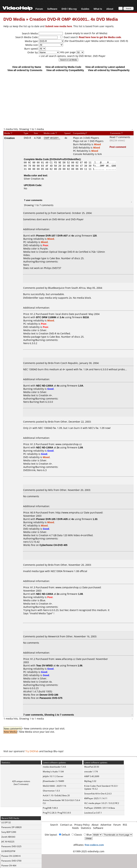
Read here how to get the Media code (100, 37)
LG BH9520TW (8, 851)
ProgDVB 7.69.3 (50, 808)
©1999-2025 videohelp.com (89, 851)
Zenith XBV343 (8, 837)
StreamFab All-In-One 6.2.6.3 (98, 794)
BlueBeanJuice (56, 288)
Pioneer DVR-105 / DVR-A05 (52, 519)
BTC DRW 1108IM (46, 317)
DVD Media (14, 19)
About (110, 9)
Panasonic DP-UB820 (11, 827)
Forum (39, 9)
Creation (10, 138)
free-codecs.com (94, 845)
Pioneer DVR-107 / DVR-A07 (52, 236)
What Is (98, 9)
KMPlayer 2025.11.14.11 (96, 798)
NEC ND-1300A (45, 386)
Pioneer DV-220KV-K (11, 856)
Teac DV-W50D (44, 665)
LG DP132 (6, 822)
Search (54, 825)
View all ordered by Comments (25, 70)
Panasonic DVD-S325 (11, 846)
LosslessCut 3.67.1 (93, 813)
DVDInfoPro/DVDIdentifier (65, 159)
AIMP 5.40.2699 (92, 776)
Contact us (66, 825)
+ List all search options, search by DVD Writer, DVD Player (72, 56)
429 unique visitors (21, 781)
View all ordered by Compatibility (65, 70)
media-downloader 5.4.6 (54, 767)
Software (52, 9)
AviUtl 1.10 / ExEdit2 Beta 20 (56, 795)
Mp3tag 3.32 (90, 781)
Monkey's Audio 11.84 (53, 772)
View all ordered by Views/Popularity (109, 70)
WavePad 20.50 (92, 767)
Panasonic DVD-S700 (11, 861)
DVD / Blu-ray (69, 9)
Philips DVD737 (52, 268)
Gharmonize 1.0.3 (51, 791)
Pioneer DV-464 (9, 866)
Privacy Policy (82, 825)
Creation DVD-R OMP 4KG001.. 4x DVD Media (74, 19)
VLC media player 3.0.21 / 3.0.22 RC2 (102, 803)
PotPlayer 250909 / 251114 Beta (100, 808)
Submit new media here (59, 26)
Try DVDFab (32, 751)
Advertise (106, 825)
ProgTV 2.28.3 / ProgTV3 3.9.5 (57, 813)
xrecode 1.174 (91, 772)
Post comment (118, 147)
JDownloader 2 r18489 (53, 781)
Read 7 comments (120, 137)
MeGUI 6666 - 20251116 (54, 786)
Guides (85, 9)
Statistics (86, 828)
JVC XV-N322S (8, 842)
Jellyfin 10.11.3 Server (53, 776)
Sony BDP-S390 (9, 832)
